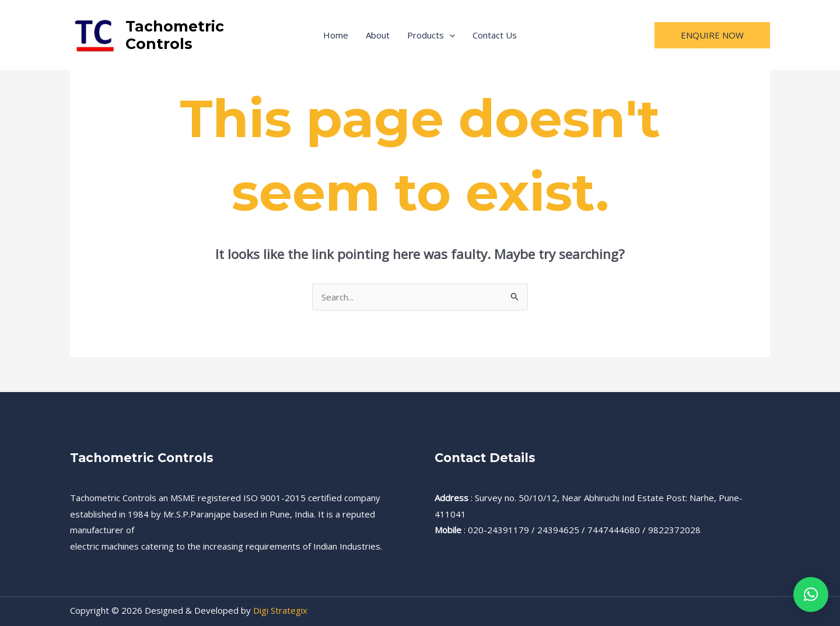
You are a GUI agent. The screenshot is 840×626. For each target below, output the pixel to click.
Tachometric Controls (175, 35)
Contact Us (495, 35)
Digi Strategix (280, 610)
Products (431, 35)
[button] (811, 594)
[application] (449, 35)
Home (336, 35)
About (378, 35)
